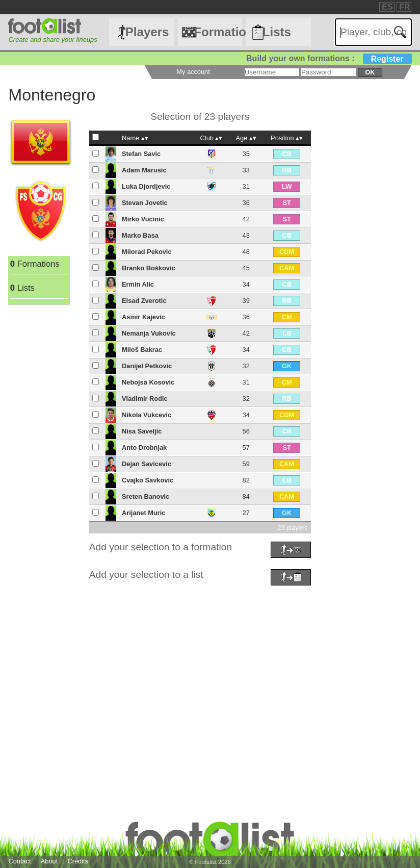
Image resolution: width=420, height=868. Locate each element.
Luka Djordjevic (146, 186)
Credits (78, 861)
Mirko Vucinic (143, 219)
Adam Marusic (144, 170)
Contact (19, 861)
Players (147, 32)
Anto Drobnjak (144, 448)
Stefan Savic (141, 154)
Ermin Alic (138, 284)
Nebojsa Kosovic (148, 382)
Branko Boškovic (149, 268)
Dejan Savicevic (147, 464)
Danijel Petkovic (147, 366)
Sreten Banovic (146, 496)
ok (370, 72)
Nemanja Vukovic (149, 333)
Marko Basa (140, 235)
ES (387, 7)
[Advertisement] (210, 659)
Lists (277, 32)
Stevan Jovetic (145, 203)
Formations (218, 32)
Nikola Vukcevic (147, 415)
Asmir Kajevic (143, 317)
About (49, 861)
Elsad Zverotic (144, 301)
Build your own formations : (329, 58)
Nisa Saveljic (142, 431)
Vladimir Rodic (145, 399)
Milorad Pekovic (147, 252)
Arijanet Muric (143, 513)
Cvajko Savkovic (148, 480)
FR (404, 7)
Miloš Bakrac (142, 350)
